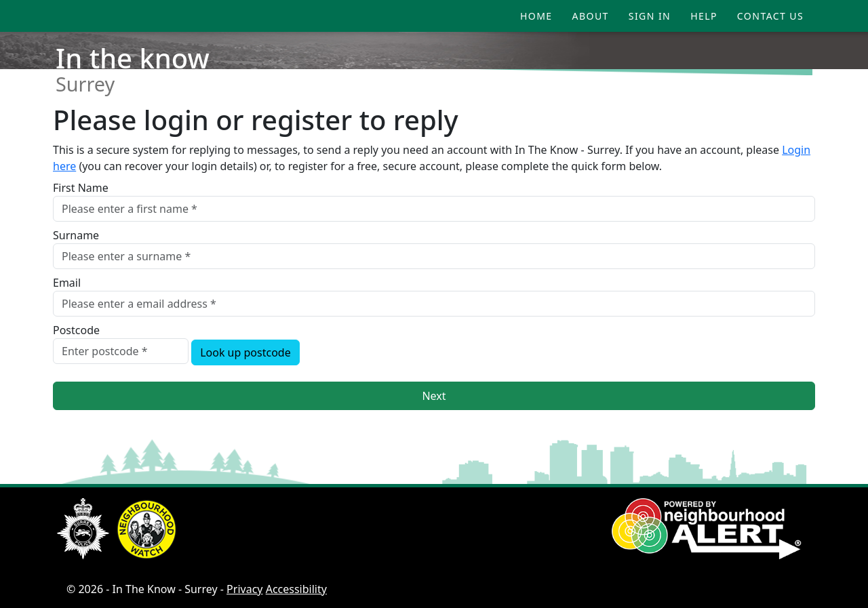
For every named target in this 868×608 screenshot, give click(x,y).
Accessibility (296, 589)
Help (704, 16)
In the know (133, 58)
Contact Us (770, 16)
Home (536, 16)
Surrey (85, 84)
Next (434, 396)
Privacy (244, 589)
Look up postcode (245, 352)
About (591, 16)
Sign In (650, 16)
